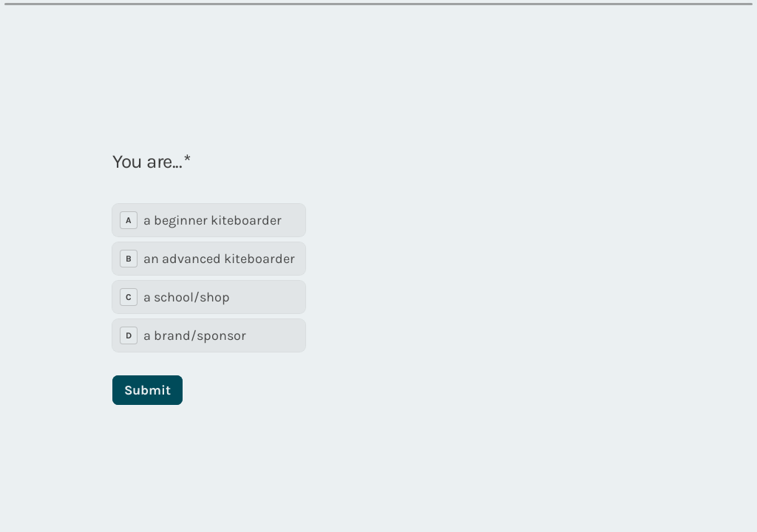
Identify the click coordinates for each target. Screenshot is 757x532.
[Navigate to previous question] (569, 497)
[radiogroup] (209, 256)
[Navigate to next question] (594, 497)
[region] (145, 475)
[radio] (209, 199)
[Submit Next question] (147, 369)
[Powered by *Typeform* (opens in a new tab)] (673, 497)
